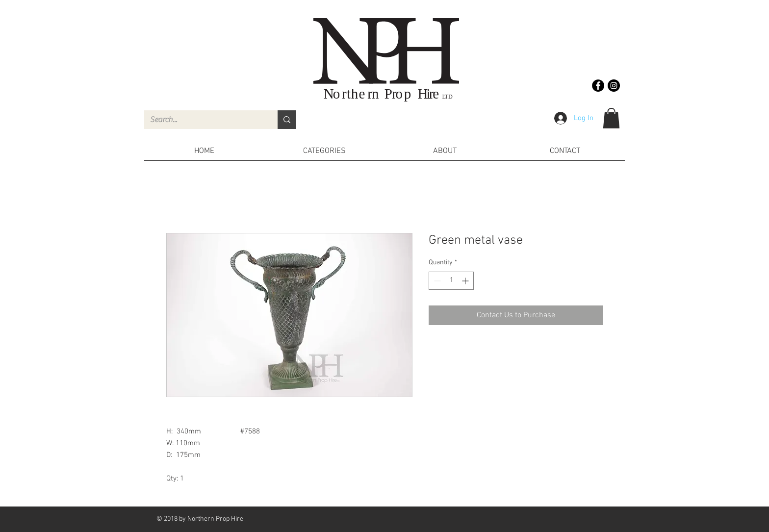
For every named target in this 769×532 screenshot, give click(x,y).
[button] (611, 118)
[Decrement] (436, 281)
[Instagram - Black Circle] (614, 86)
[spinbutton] (451, 281)
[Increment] (466, 281)
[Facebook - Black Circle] (598, 86)
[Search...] (204, 120)
